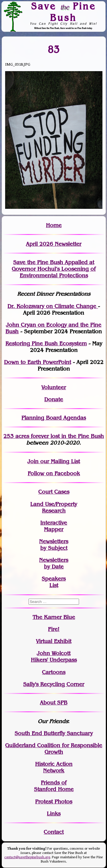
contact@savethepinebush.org (27, 857)
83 (54, 49)
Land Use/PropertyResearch (54, 507)
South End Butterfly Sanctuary (54, 733)
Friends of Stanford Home (54, 786)
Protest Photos (54, 802)
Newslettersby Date (54, 563)
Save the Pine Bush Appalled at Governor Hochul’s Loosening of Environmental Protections (54, 269)
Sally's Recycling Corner (54, 684)
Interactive (54, 523)
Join (33, 461)
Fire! (54, 629)
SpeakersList (54, 582)
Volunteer (54, 387)
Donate (54, 399)
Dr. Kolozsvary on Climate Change (53, 306)
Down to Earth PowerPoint (38, 362)
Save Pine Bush (63, 12)
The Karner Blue (54, 617)
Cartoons (54, 672)
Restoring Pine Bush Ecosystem (46, 343)
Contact (54, 832)
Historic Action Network (54, 767)
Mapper (54, 529)
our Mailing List (59, 461)
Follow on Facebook (54, 473)
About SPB (54, 703)
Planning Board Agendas (54, 418)
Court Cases (54, 492)
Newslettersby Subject (54, 545)
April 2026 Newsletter (54, 244)
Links (54, 814)
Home (54, 225)
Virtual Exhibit (54, 641)
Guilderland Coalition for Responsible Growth (54, 749)
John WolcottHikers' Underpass (54, 657)
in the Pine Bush (71, 436)
